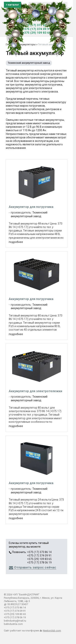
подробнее (16, 242)
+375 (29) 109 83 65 (37, 33)
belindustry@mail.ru (15, 621)
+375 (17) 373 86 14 (37, 25)
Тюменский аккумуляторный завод (29, 63)
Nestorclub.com (52, 631)
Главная (11, 44)
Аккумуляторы (27, 44)
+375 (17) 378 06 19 (39, 563)
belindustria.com (13, 624)
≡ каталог (12, 5)
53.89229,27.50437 (18, 604)
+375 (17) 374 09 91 (37, 29)
